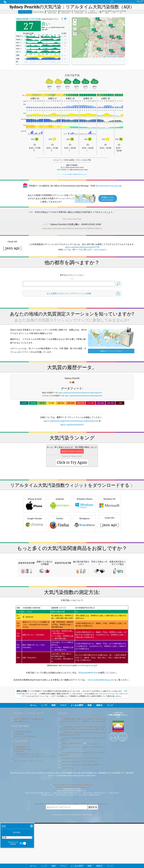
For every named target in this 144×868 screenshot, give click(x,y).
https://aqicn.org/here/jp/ (72, 219)
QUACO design (68, 862)
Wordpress (84, 555)
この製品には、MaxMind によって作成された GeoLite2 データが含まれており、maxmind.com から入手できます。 (82, 822)
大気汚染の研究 (20, 820)
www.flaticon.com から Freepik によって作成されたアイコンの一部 (83, 847)
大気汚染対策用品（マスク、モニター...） (29, 848)
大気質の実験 (19, 828)
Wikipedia (83, 767)
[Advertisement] (72, 446)
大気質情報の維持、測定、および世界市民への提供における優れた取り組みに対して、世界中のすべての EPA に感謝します (83, 815)
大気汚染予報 (19, 845)
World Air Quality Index (111, 788)
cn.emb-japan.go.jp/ (87, 760)
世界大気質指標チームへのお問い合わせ (29, 813)
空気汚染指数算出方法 (22, 843)
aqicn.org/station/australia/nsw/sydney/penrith (83, 396)
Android (60, 535)
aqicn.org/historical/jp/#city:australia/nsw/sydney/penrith (71, 421)
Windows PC (109, 535)
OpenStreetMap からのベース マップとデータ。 (80, 855)
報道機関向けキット (21, 815)
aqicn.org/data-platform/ (72, 425)
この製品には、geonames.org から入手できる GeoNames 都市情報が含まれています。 (83, 827)
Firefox (60, 555)
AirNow (94, 767)
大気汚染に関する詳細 (22, 825)
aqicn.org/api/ (100, 250)
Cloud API (109, 554)
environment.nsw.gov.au (109, 186)
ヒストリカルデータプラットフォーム (28, 855)
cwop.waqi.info (93, 837)
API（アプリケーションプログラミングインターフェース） (33, 851)
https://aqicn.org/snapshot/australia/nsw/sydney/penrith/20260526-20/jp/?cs (72, 228)
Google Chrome (35, 555)
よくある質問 (19, 835)
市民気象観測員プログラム (72, 837)
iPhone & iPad (35, 535)
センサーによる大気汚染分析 (25, 830)
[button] (112, 38)
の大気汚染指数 (28, 19)
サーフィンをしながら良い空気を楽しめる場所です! (81, 858)
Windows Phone (84, 535)
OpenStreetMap (112, 57)
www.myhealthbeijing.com (101, 774)
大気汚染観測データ (21, 841)
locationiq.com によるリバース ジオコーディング (81, 852)
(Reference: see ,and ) (72, 730)
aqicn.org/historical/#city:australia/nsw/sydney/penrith (80, 393)
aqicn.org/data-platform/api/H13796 (82, 247)
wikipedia (67, 760)
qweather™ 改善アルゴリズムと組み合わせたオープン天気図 (82, 833)
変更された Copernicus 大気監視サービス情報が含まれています (82, 842)
